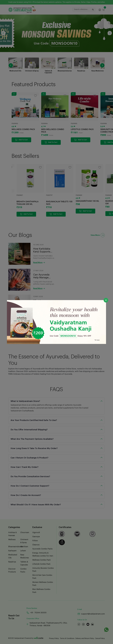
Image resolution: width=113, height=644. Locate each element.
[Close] (106, 300)
